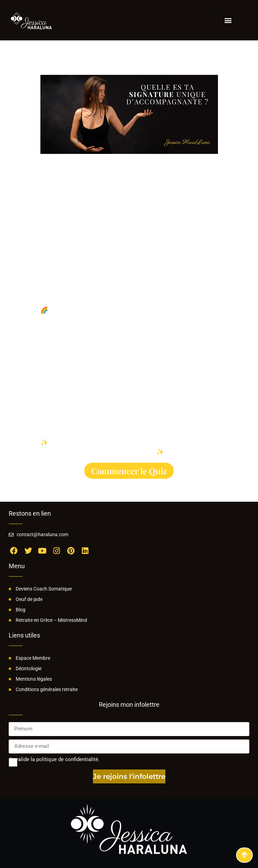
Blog (21, 610)
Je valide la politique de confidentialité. (54, 759)
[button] (228, 20)
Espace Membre (33, 658)
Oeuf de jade (29, 599)
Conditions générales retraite (47, 689)
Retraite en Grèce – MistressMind (51, 620)
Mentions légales (34, 679)
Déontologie (29, 668)
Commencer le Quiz (129, 471)
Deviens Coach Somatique (44, 589)
